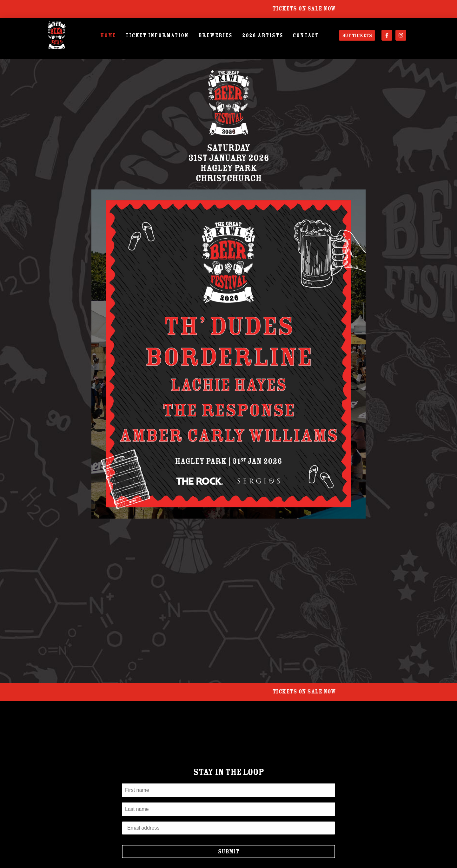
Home (108, 35)
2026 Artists (263, 35)
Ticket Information (157, 35)
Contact (306, 35)
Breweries (215, 35)
